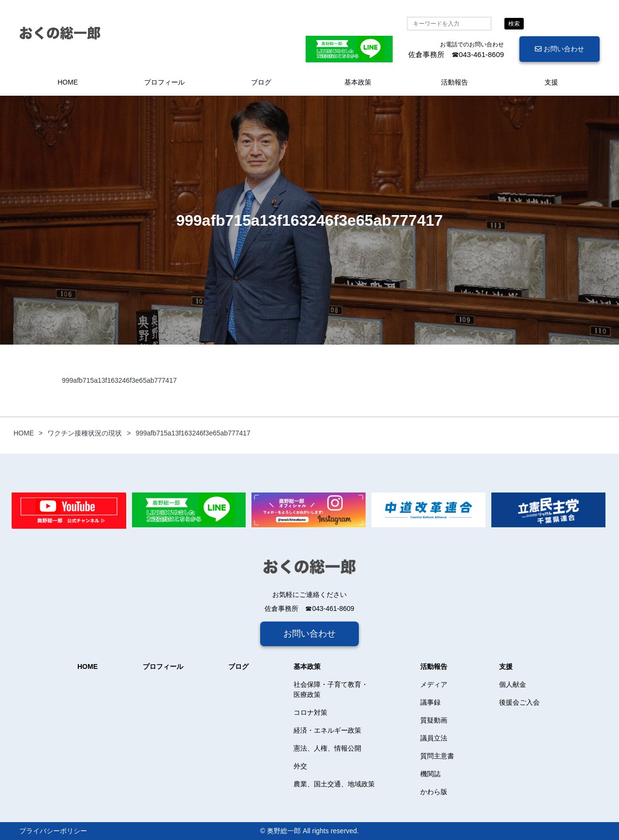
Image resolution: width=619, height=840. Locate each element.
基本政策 (358, 82)
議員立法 (434, 738)
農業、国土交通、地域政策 (334, 784)
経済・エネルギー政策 (327, 730)
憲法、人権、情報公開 (327, 748)
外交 (300, 766)
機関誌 (430, 774)
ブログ (261, 82)
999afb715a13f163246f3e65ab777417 (119, 380)
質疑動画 (434, 720)
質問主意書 (437, 756)
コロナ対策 (310, 712)
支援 (551, 82)
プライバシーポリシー (53, 831)
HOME (68, 82)
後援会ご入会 (519, 702)
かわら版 (434, 792)
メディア (434, 684)
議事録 (430, 702)
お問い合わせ (560, 49)
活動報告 (455, 82)
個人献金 (513, 684)
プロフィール (164, 82)
